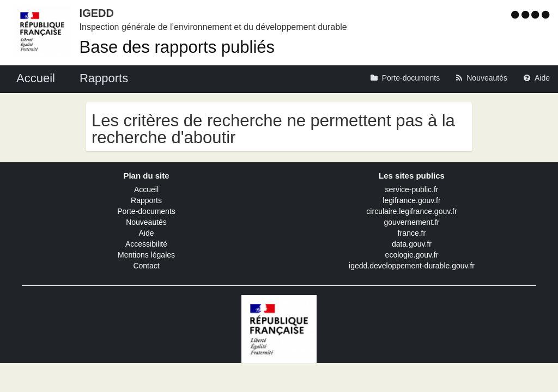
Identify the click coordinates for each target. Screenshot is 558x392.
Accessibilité (146, 244)
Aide (146, 233)
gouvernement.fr (412, 222)
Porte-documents (146, 211)
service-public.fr (411, 189)
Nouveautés (146, 222)
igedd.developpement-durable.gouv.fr (412, 266)
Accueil (146, 189)
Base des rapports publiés (177, 47)
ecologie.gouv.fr (412, 255)
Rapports (146, 200)
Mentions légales (146, 255)
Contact (146, 266)
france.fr (412, 233)
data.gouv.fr (412, 244)
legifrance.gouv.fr (411, 200)
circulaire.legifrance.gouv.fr (411, 211)
